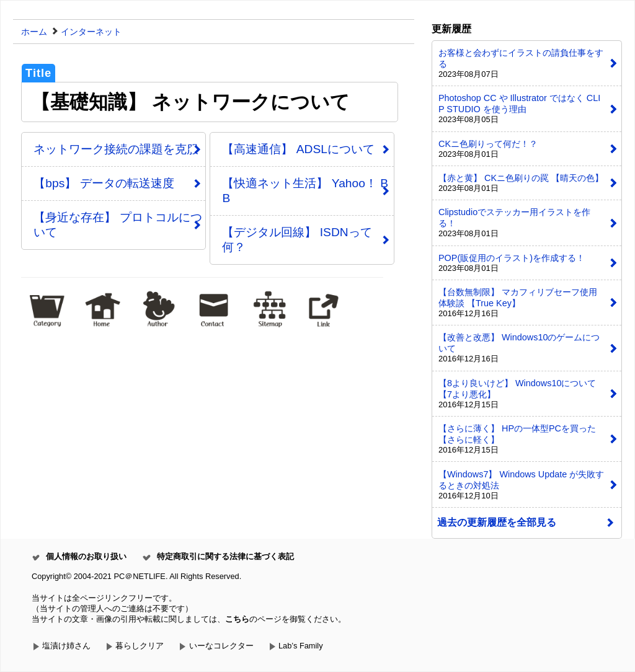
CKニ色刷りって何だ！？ (488, 144)
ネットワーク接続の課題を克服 (116, 149)
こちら (237, 619)
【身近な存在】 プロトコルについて (118, 225)
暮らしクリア (140, 646)
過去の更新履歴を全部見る (497, 522)
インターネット (91, 32)
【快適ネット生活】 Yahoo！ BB (305, 191)
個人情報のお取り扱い (86, 556)
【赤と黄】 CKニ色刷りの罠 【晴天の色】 (521, 178)
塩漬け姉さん (66, 646)
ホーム (34, 32)
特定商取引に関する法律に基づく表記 (225, 556)
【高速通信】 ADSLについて (298, 149)
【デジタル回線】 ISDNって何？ (297, 240)
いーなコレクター (221, 646)
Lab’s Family (301, 646)
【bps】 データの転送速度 (104, 183)
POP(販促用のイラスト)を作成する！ (512, 258)
